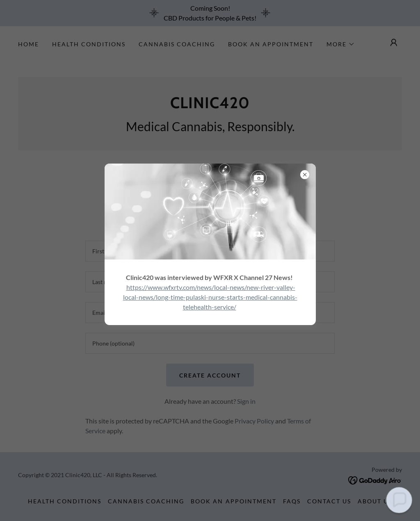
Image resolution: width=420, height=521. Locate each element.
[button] (399, 500)
